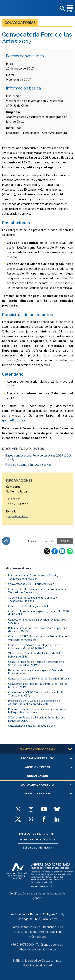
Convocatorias (20, 23)
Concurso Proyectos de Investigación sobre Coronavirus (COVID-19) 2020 (34, 647)
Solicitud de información (37, 848)
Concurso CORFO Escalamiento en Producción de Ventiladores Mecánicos (37, 591)
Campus (17, 927)
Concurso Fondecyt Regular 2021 (28, 606)
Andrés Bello (32, 927)
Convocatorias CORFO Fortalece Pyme (31, 584)
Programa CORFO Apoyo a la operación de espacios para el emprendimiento (34, 702)
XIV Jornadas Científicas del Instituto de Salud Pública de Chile (36, 655)
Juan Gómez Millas (43, 932)
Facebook (55, 551)
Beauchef (49, 927)
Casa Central (50, 919)
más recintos (38, 936)
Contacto (49, 949)
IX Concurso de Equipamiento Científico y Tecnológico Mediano (33, 599)
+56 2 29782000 (22, 944)
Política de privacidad (37, 965)
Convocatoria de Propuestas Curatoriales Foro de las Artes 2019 (38, 685)
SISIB (16, 960)
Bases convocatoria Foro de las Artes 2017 (38, 457)
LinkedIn (62, 551)
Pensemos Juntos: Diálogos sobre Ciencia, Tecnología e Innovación (33, 577)
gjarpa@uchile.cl (17, 516)
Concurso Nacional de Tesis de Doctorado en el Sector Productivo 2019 (37, 663)
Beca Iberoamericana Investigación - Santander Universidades (36, 672)
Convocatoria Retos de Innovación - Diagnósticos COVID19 (37, 621)
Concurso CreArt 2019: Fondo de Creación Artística (38, 679)
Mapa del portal (30, 949)
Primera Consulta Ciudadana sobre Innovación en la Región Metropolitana (38, 711)
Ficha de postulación (28, 465)
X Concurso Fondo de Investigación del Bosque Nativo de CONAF (37, 719)
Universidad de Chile (35, 960)
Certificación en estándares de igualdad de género (38, 895)
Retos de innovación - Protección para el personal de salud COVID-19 (38, 630)
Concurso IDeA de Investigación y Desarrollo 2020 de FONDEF (38, 613)
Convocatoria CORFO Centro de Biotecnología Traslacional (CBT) (36, 694)
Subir (6, 541)
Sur (60, 932)
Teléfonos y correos (49, 944)
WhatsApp (70, 551)
